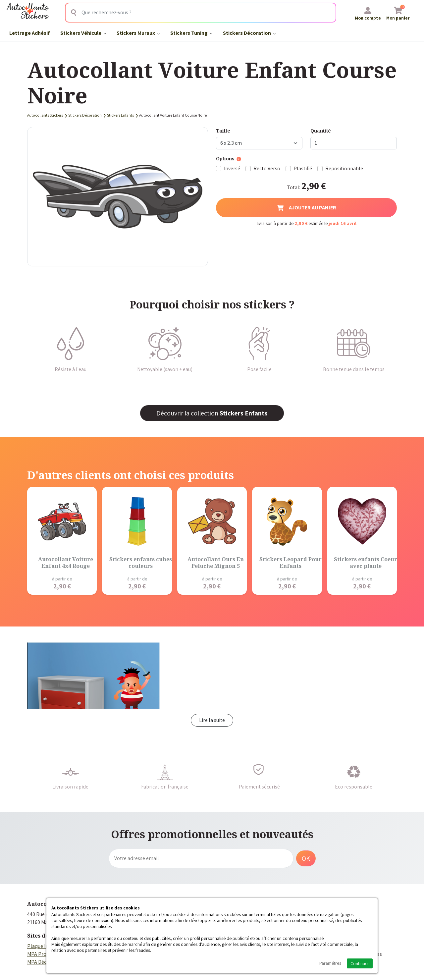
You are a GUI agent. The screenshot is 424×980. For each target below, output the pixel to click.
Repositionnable (344, 168)
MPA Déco (38, 962)
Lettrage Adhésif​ (29, 33)
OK (306, 858)
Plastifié (303, 168)
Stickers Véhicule (83, 33)
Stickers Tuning (191, 33)
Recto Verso (267, 168)
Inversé (232, 168)
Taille (223, 131)
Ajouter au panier (307, 208)
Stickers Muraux (138, 33)
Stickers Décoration (249, 33)
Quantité (321, 131)
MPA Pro (37, 954)
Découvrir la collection (212, 413)
